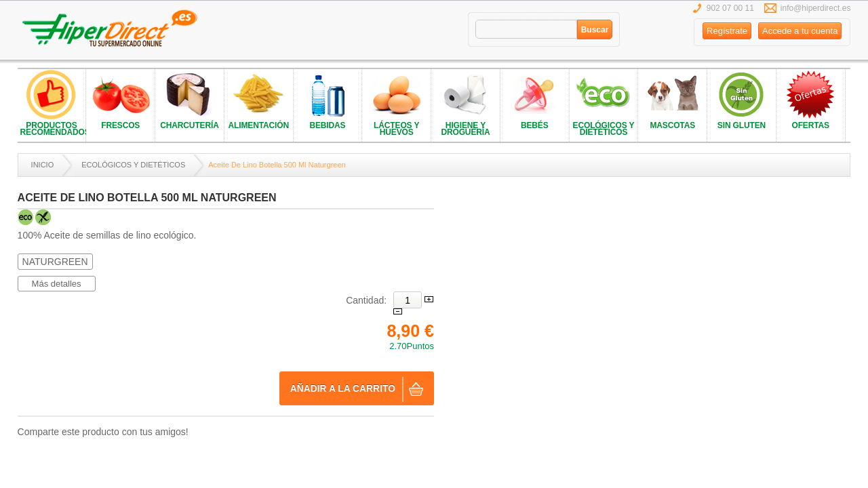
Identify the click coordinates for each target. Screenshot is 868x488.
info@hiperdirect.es (816, 8)
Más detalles (57, 284)
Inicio (43, 165)
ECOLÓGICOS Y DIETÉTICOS (133, 165)
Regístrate (727, 31)
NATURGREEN (55, 262)
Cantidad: (366, 300)
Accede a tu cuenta (800, 31)
